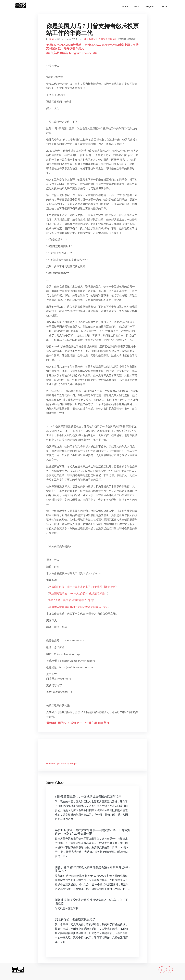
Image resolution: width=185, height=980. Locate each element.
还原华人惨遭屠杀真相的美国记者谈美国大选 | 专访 (79, 607)
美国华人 (112, 39)
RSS (137, 6)
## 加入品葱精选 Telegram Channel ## (71, 53)
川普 (98, 39)
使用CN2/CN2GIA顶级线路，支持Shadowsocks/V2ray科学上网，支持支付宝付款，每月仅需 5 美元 (92, 47)
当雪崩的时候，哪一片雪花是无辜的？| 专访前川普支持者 (82, 587)
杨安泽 (104, 39)
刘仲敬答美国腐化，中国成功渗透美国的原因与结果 (88, 796)
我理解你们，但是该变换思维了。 (77, 919)
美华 (51, 39)
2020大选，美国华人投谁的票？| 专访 (71, 600)
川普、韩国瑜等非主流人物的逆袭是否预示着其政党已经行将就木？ (92, 869)
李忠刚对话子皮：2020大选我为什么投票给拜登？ (78, 593)
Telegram (149, 6)
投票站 (92, 39)
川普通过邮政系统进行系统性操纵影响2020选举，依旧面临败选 (92, 902)
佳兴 (86, 39)
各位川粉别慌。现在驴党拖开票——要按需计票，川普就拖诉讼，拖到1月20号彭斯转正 (92, 832)
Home (125, 6)
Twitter (164, 6)
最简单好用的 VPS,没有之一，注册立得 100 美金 (78, 723)
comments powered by (62, 763)
